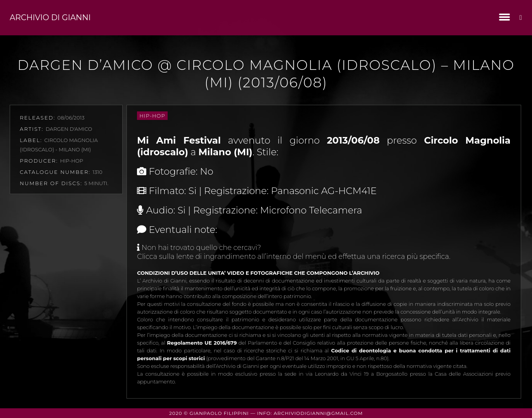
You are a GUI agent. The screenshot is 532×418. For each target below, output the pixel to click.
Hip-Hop (152, 116)
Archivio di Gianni (50, 17)
